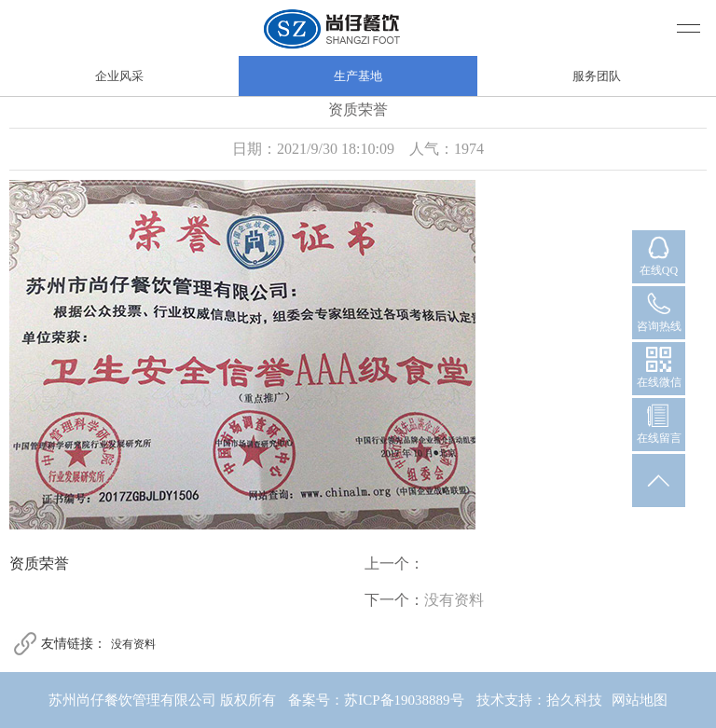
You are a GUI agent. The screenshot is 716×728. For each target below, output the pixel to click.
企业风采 (119, 76)
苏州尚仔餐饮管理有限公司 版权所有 (162, 700)
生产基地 (358, 76)
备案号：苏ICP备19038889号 (376, 700)
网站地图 (640, 700)
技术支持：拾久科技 (539, 700)
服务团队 (597, 76)
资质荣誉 (39, 563)
